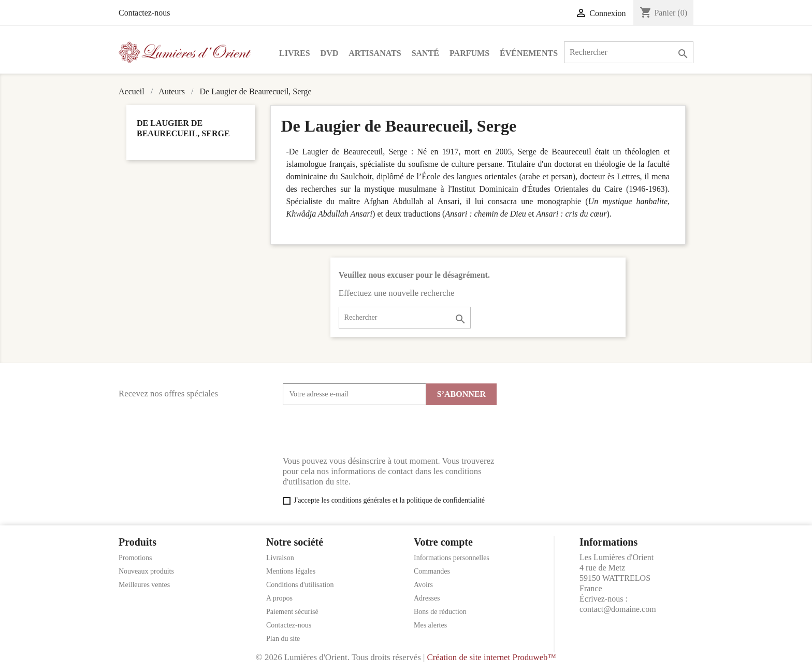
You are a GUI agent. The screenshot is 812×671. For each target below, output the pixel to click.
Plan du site (283, 639)
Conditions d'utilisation (300, 585)
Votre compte (443, 542)
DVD (330, 53)
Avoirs (423, 585)
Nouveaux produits (146, 571)
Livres (295, 53)
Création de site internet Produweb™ (491, 657)
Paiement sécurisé (292, 612)
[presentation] (361, 431)
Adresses (427, 598)
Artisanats (375, 53)
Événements (529, 53)
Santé (425, 53)
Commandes (432, 571)
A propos (279, 598)
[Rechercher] (629, 52)
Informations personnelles (452, 558)
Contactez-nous (144, 13)
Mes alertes (430, 625)
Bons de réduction (440, 612)
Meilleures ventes (144, 585)
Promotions (135, 558)
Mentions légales (291, 571)
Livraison (280, 558)
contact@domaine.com (618, 609)
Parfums (469, 53)
